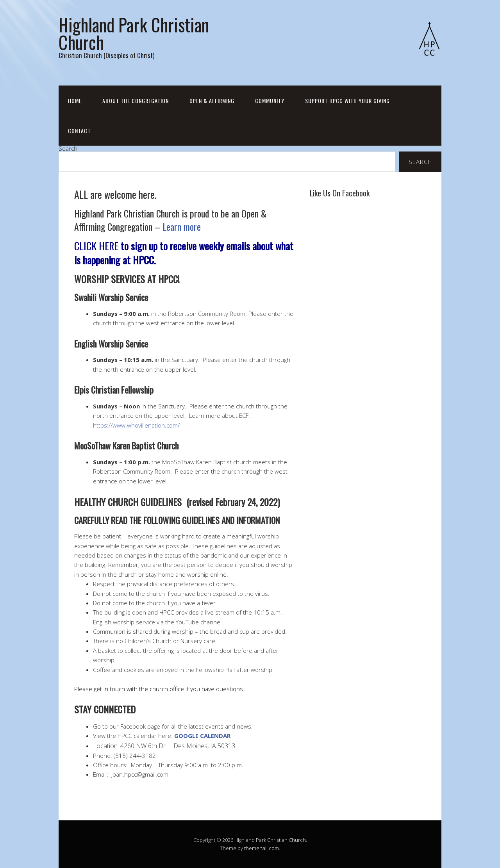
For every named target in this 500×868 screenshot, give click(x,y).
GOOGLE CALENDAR (202, 736)
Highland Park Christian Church (134, 33)
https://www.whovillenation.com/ (136, 425)
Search (68, 148)
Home (75, 101)
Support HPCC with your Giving (347, 101)
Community (270, 101)
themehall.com (262, 848)
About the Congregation (136, 101)
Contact (79, 131)
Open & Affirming (212, 101)
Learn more (182, 226)
